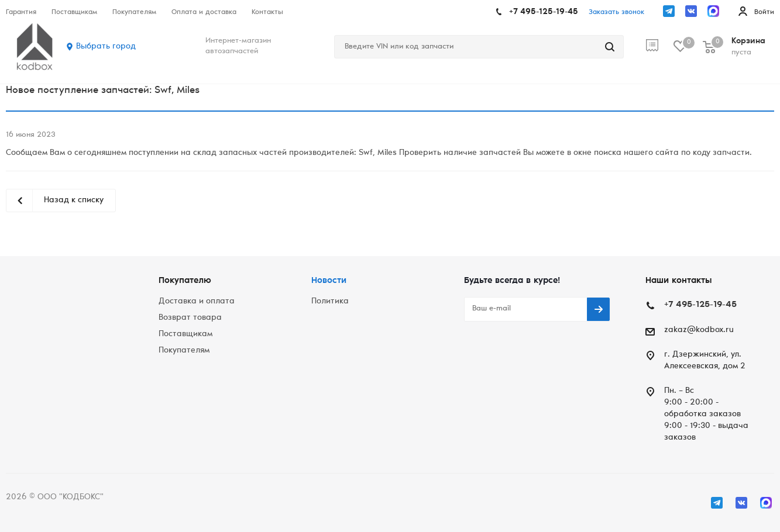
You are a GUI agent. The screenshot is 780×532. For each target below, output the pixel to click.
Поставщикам (185, 334)
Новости (329, 281)
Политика (330, 302)
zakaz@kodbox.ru (699, 330)
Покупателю (185, 281)
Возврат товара (190, 318)
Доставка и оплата (197, 302)
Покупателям (184, 351)
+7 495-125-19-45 (544, 12)
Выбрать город (106, 47)
